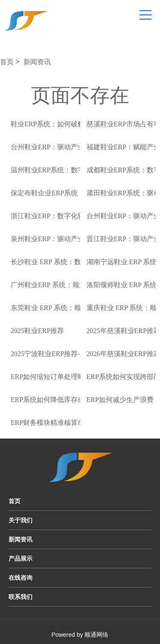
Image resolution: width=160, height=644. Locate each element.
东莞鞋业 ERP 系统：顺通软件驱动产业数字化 (80, 308)
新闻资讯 (37, 62)
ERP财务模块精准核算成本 (51, 423)
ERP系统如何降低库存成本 (51, 400)
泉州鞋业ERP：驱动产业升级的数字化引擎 (75, 239)
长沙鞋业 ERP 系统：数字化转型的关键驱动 (77, 262)
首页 (7, 62)
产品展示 (20, 559)
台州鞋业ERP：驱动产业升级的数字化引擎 (75, 147)
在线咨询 (20, 578)
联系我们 (20, 597)
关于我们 (20, 520)
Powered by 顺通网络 (80, 635)
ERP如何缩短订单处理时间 (51, 377)
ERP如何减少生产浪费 (120, 400)
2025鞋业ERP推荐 (37, 331)
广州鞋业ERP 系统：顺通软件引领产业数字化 (79, 285)
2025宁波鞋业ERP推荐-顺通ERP (58, 354)
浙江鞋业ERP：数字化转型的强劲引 (65, 216)
